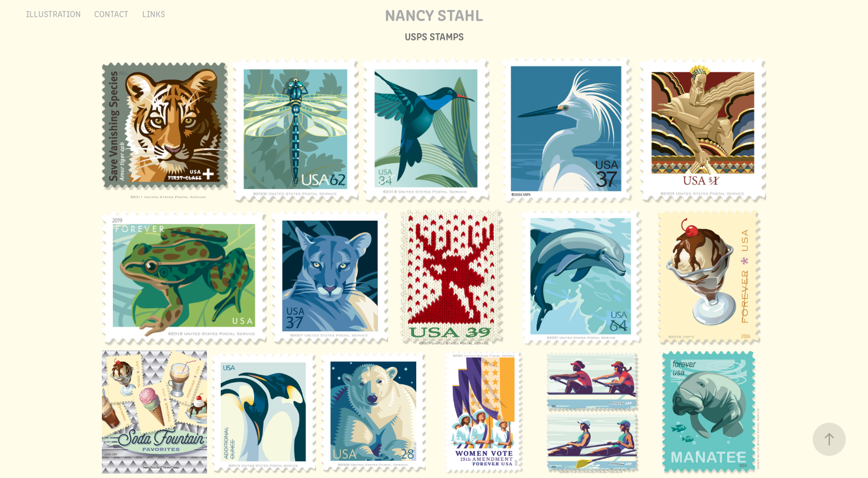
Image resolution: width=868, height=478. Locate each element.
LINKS (154, 14)
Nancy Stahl (434, 14)
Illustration (53, 14)
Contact (111, 14)
